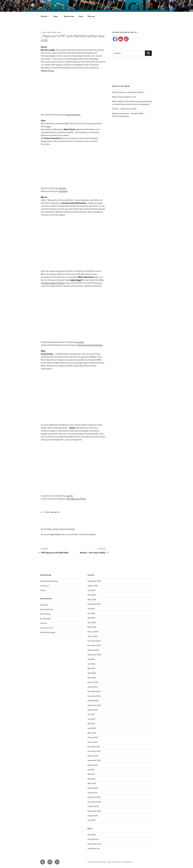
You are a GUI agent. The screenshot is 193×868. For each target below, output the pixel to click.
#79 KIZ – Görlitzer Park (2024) (124, 109)
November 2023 (94, 645)
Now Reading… (46, 619)
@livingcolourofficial (76, 499)
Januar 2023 (92, 687)
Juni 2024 (91, 613)
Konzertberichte (46, 609)
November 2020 (94, 802)
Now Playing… (46, 614)
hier (48, 126)
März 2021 (92, 783)
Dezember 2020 (94, 797)
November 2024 (94, 604)
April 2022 (92, 728)
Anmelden (92, 835)
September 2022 (94, 705)
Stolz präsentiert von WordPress (120, 862)
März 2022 (92, 733)
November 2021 (94, 751)
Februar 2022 (93, 737)
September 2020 (94, 811)
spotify (80, 342)
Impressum (45, 586)
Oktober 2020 (93, 806)
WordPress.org (93, 848)
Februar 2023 (93, 682)
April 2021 (92, 779)
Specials (43, 623)
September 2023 (94, 655)
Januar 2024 (92, 636)
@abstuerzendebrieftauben (90, 345)
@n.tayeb (63, 191)
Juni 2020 (91, 820)
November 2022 (94, 696)
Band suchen (69, 16)
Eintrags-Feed (93, 839)
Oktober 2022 (93, 701)
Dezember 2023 (94, 641)
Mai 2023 (91, 668)
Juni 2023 (91, 664)
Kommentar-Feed (94, 844)
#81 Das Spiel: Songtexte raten (124, 97)
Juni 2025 (91, 590)
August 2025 (93, 586)
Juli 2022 (91, 714)
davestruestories (73, 115)
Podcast (45, 16)
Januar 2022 (92, 742)
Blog (57, 16)
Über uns (91, 16)
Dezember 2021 (94, 747)
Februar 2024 (93, 632)
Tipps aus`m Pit (52, 512)
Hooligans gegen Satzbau (53, 283)
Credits (43, 590)
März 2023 (92, 678)
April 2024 (92, 623)
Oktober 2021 (93, 756)
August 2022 (93, 710)
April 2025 (92, 595)
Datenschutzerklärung (49, 581)
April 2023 (92, 673)
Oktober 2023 (93, 650)
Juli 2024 (91, 609)
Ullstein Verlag (47, 71)
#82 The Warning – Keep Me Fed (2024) (128, 92)
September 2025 (94, 581)
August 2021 (93, 765)
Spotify (63, 188)
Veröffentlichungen (48, 632)
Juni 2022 (91, 719)
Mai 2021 (91, 774)
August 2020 (93, 816)
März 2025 (92, 600)
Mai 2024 (91, 618)
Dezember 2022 (94, 691)
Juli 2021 (91, 770)
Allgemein (44, 605)
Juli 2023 (91, 659)
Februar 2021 (93, 788)
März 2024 (92, 627)
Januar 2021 (92, 793)
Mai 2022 (91, 724)
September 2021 (94, 760)
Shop (81, 16)
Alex (59, 32)
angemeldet (55, 534)
